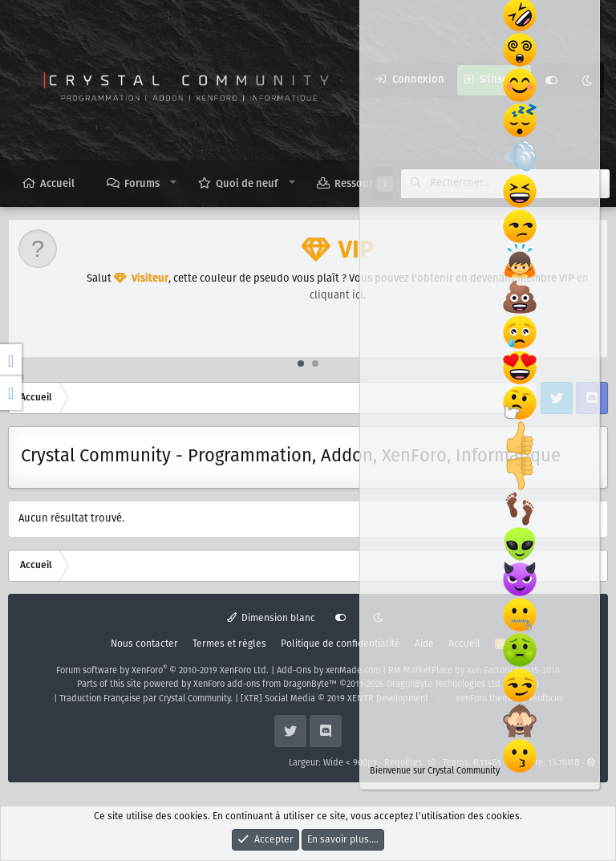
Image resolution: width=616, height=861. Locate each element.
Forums (142, 184)
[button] (174, 183)
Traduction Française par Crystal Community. (146, 699)
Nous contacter (144, 644)
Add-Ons (294, 671)
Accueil (57, 184)
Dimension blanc (272, 618)
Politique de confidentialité (340, 644)
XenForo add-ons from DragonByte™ (265, 684)
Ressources (361, 184)
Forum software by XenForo (162, 671)
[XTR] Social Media (334, 699)
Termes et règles (229, 644)
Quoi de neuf (247, 184)
